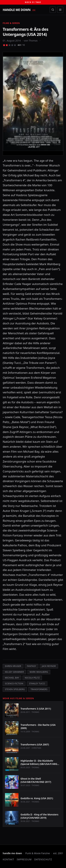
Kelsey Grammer (14, 672)
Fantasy (32, 666)
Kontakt (8, 859)
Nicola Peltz (32, 678)
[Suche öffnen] (53, 10)
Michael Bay (12, 678)
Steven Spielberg (15, 689)
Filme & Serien (11, 23)
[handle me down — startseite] (19, 10)
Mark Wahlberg (39, 672)
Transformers (39, 689)
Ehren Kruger (13, 666)
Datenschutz (43, 859)
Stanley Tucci (37, 684)
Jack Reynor (49, 666)
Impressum (24, 859)
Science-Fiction (14, 684)
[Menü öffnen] (60, 10)
